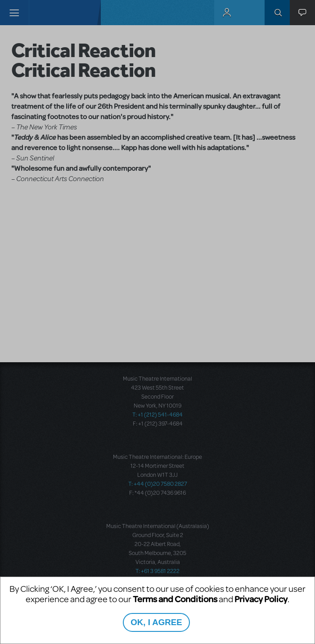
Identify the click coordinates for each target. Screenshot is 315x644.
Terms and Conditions (175, 599)
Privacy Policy (261, 599)
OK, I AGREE (156, 622)
